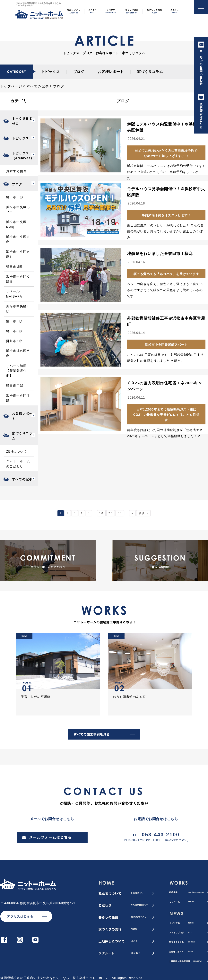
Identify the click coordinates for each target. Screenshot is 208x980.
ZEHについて (17, 451)
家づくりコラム (150, 72)
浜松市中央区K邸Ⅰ (18, 309)
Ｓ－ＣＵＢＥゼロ (22, 121)
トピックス (51, 72)
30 (120, 513)
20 (111, 513)
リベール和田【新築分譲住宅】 (16, 371)
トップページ (11, 86)
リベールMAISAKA (14, 294)
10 (101, 513)
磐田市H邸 (14, 321)
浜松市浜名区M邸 (18, 353)
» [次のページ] (132, 513)
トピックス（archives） (23, 156)
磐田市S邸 (14, 331)
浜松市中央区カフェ (18, 210)
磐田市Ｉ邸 (15, 197)
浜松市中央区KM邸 (16, 225)
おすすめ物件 (16, 171)
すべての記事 (38, 86)
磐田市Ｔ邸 (15, 386)
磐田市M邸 (14, 267)
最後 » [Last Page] (143, 513)
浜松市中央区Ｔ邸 (18, 398)
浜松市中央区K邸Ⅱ (18, 279)
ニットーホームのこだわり (18, 464)
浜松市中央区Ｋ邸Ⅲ (18, 254)
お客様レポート (111, 72)
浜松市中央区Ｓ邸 (18, 239)
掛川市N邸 (14, 341)
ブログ (79, 72)
